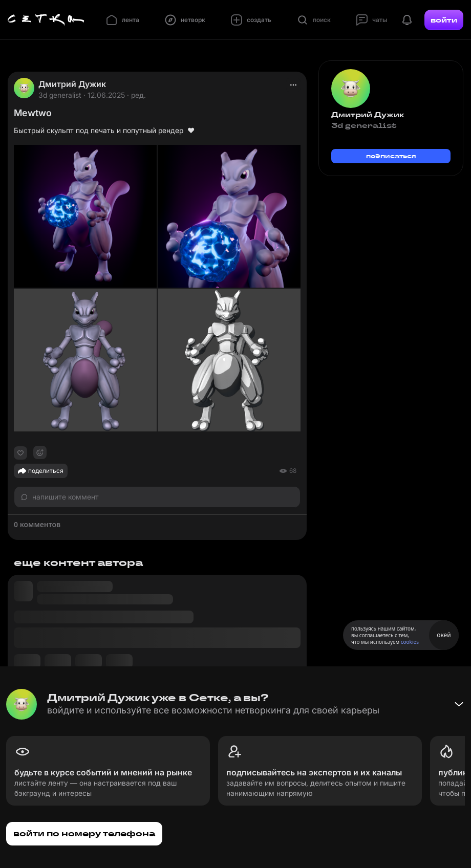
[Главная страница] (46, 20)
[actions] (293, 85)
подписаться (391, 156)
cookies (410, 642)
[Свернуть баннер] (459, 704)
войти (444, 20)
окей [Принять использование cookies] (444, 635)
